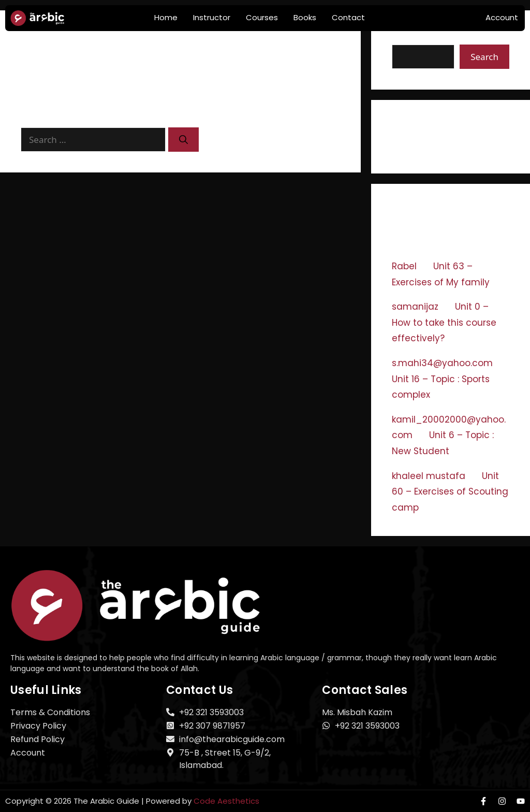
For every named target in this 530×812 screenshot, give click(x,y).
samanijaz (415, 307)
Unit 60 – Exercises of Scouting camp (450, 492)
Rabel (404, 266)
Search (408, 37)
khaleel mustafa (429, 476)
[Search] (183, 140)
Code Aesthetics (226, 801)
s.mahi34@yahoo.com (442, 363)
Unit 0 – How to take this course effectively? (444, 322)
